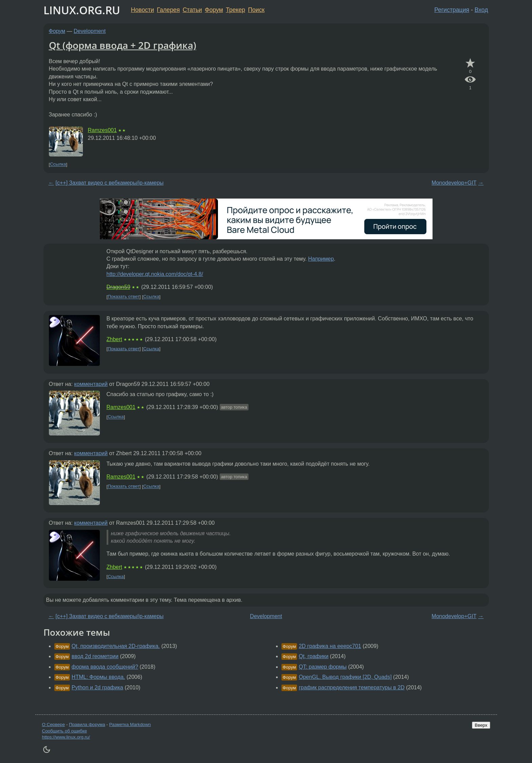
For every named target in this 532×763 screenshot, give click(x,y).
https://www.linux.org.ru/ (66, 737)
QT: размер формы (323, 667)
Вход (481, 10)
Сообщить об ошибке (65, 731)
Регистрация (452, 10)
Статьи (192, 10)
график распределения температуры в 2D (352, 687)
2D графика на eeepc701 (330, 646)
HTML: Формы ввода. (98, 677)
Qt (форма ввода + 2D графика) (123, 45)
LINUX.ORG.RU (82, 10)
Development (90, 31)
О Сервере (54, 724)
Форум (214, 10)
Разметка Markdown (130, 724)
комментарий (91, 384)
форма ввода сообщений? (105, 667)
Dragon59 (118, 287)
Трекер (235, 10)
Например (321, 259)
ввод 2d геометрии (95, 656)
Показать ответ (124, 297)
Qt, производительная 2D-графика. (116, 646)
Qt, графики (314, 656)
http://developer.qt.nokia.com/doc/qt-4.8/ (155, 274)
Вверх (481, 725)
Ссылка (58, 164)
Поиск (256, 10)
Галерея (168, 10)
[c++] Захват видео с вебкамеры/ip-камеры (110, 183)
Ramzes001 (102, 130)
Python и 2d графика (97, 687)
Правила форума (87, 724)
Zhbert (114, 339)
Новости (143, 10)
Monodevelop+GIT (454, 183)
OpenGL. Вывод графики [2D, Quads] (345, 677)
